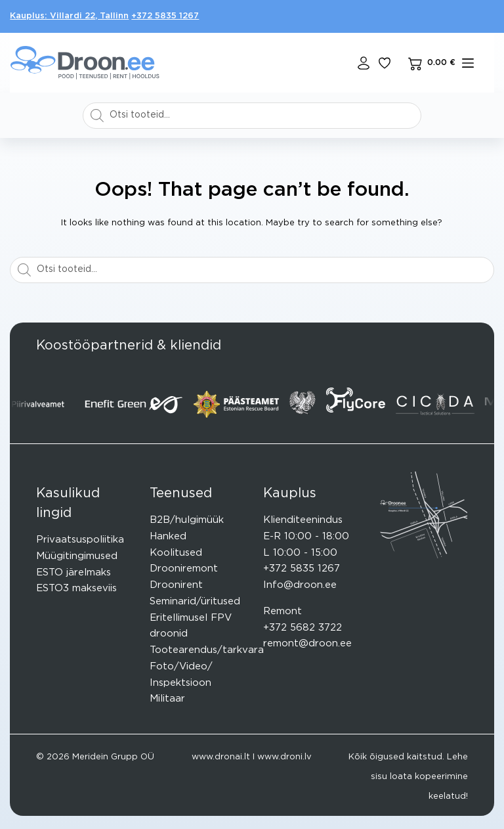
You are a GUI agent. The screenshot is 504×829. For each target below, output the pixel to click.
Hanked (168, 536)
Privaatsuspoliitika (80, 540)
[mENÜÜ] (468, 63)
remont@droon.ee (307, 643)
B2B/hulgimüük (187, 520)
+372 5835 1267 (165, 16)
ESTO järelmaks (73, 572)
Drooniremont (184, 569)
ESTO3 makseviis (76, 588)
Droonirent (176, 585)
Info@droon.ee (300, 585)
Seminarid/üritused (195, 601)
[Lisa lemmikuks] (385, 63)
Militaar (167, 699)
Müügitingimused (77, 556)
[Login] (364, 63)
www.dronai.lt (221, 757)
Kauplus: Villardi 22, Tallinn (69, 16)
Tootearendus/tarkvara (207, 650)
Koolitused (176, 553)
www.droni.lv (284, 757)
